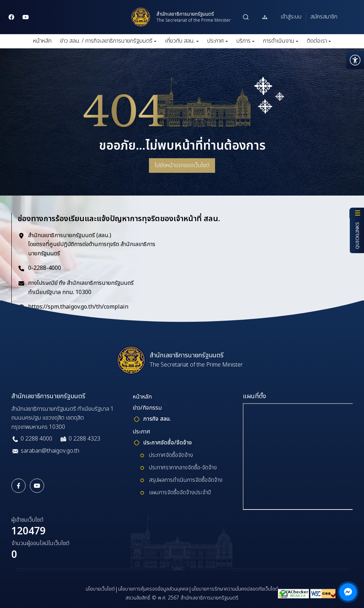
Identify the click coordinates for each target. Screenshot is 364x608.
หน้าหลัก (42, 41)
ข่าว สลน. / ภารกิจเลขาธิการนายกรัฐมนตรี (108, 41)
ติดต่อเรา (319, 41)
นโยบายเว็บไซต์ (100, 589)
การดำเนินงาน (281, 41)
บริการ (245, 41)
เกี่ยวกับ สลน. (182, 41)
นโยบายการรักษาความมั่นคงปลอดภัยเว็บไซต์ (235, 589)
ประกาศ (218, 41)
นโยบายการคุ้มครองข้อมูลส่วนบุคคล (153, 589)
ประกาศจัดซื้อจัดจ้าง (171, 455)
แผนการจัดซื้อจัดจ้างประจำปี (180, 492)
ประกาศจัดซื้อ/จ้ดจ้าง (168, 443)
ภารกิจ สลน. (157, 419)
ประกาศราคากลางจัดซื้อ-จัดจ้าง (183, 468)
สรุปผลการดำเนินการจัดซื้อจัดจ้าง (186, 480)
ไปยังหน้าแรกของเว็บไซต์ (182, 165)
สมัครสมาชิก (324, 17)
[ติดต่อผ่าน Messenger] (348, 592)
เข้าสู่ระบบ (291, 17)
